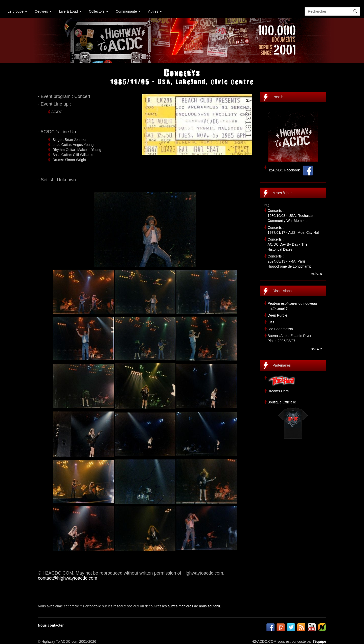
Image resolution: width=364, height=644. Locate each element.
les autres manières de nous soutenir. (192, 606)
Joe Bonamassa (280, 329)
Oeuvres (43, 11)
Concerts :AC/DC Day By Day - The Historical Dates (288, 244)
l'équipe (320, 641)
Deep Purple (278, 315)
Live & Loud (70, 11)
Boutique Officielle (282, 402)
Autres (155, 11)
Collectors (99, 11)
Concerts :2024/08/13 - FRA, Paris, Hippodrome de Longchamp (290, 261)
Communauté (128, 11)
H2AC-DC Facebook (284, 170)
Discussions (282, 291)
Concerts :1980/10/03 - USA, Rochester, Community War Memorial (291, 216)
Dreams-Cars (278, 391)
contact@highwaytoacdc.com (67, 578)
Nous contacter (51, 625)
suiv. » (317, 274)
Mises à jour (282, 193)
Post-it (278, 97)
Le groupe (17, 11)
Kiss (271, 322)
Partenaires (282, 365)
